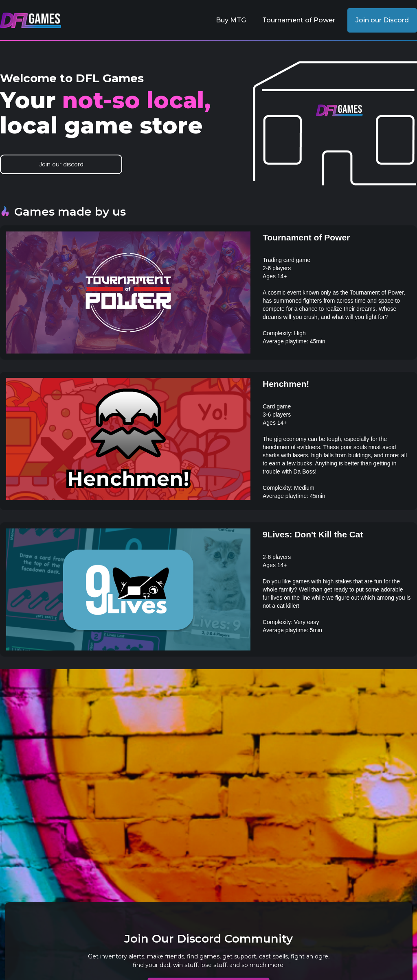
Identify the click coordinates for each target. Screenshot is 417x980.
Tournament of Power (299, 20)
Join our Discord (382, 20)
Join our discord (61, 164)
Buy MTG (231, 20)
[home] (31, 21)
